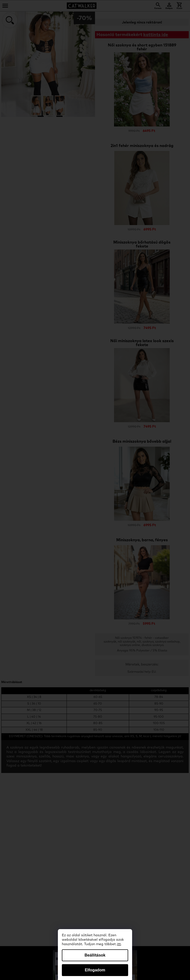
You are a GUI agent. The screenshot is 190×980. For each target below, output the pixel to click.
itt (119, 944)
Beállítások (95, 955)
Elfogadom (95, 970)
